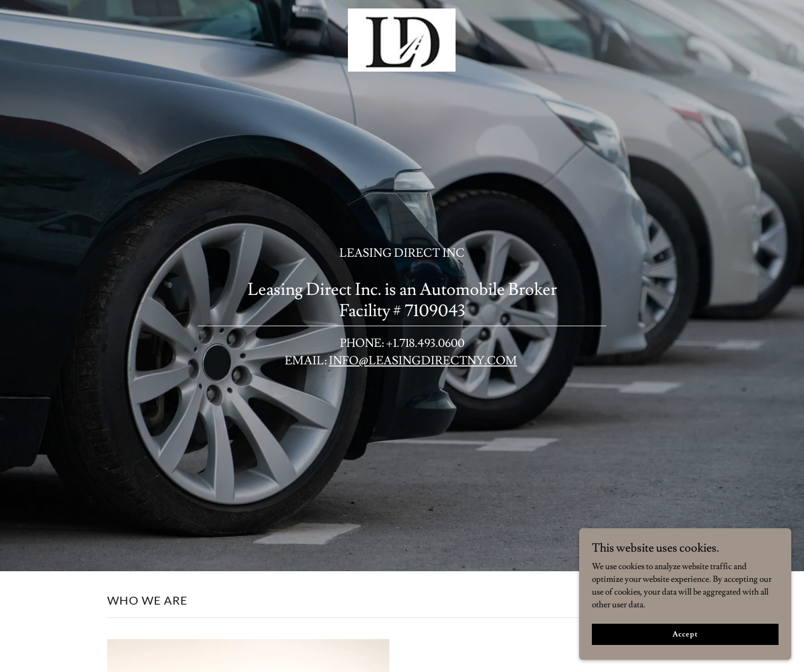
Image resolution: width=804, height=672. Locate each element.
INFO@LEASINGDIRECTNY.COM (423, 361)
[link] (402, 13)
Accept (685, 641)
